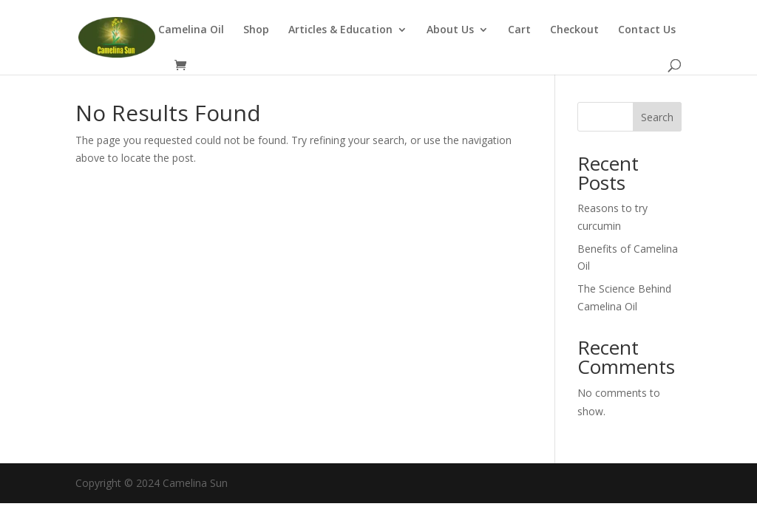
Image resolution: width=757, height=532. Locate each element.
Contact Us (647, 30)
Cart (519, 30)
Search (657, 117)
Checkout (574, 30)
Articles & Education (340, 30)
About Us (450, 30)
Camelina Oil (191, 30)
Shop (256, 30)
